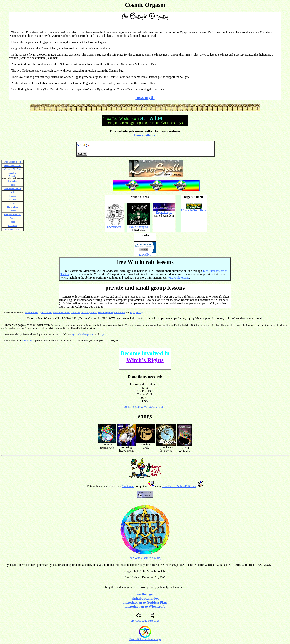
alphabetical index (145, 598)
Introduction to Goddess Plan (145, 602)
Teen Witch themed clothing (145, 558)
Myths (13, 203)
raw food (75, 312)
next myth (145, 97)
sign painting (137, 312)
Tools (13, 218)
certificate (27, 341)
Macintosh (128, 486)
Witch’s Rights (145, 360)
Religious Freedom (12, 214)
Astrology (13, 173)
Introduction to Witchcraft (145, 606)
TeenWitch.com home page (145, 639)
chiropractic (88, 334)
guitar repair (46, 312)
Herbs (13, 192)
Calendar (12, 176)
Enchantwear (115, 227)
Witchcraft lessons (178, 278)
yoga (102, 334)
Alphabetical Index (12, 162)
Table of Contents (13, 229)
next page (154, 621)
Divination (13, 181)
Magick (13, 196)
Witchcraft (12, 226)
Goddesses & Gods (13, 188)
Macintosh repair (61, 312)
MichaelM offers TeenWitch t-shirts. (145, 407)
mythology (145, 594)
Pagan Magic (164, 212)
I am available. (145, 135)
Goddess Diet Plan (13, 169)
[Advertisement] (170, 149)
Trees (13, 222)
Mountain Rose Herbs (194, 210)
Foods (13, 185)
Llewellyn (145, 255)
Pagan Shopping (139, 227)
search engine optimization (112, 312)
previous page (139, 621)
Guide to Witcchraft (13, 165)
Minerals (13, 200)
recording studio (89, 312)
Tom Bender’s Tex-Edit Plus (179, 486)
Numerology (12, 207)
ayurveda (76, 334)
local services (32, 312)
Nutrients (13, 211)
